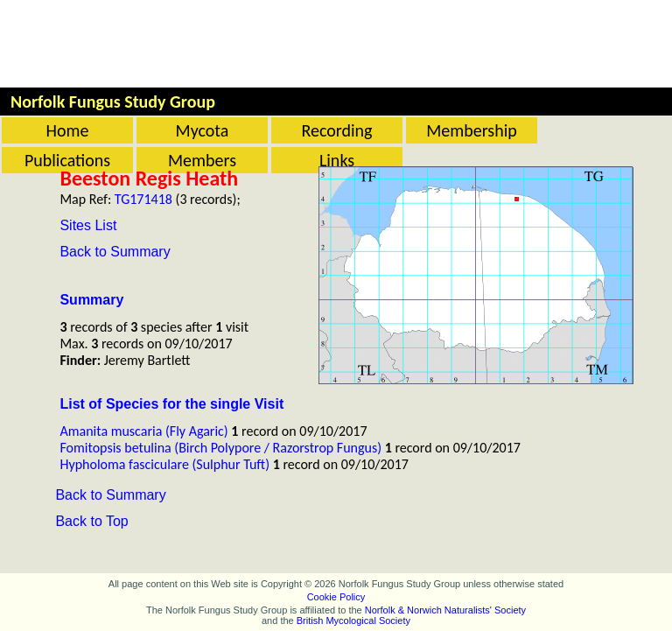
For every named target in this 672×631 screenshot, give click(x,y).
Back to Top (91, 521)
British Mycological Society (353, 620)
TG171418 (143, 199)
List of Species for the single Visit (171, 404)
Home (68, 130)
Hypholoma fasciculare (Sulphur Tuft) (164, 464)
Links (337, 160)
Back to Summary (115, 252)
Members (202, 160)
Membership (472, 130)
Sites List (88, 225)
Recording (336, 130)
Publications (67, 160)
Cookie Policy (336, 597)
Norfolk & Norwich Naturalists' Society (445, 610)
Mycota (203, 130)
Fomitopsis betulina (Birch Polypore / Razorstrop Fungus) (220, 448)
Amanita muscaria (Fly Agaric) (143, 431)
